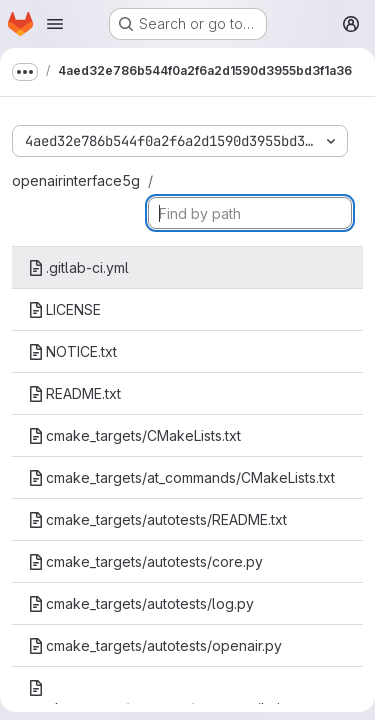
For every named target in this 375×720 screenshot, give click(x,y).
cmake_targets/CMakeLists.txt (134, 435)
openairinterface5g (76, 180)
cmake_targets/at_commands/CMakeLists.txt (181, 477)
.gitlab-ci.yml (78, 267)
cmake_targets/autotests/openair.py (155, 645)
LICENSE (64, 309)
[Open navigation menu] (55, 24)
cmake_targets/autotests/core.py (145, 561)
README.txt (74, 393)
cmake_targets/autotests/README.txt (157, 519)
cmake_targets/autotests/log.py (141, 603)
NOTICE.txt (72, 351)
